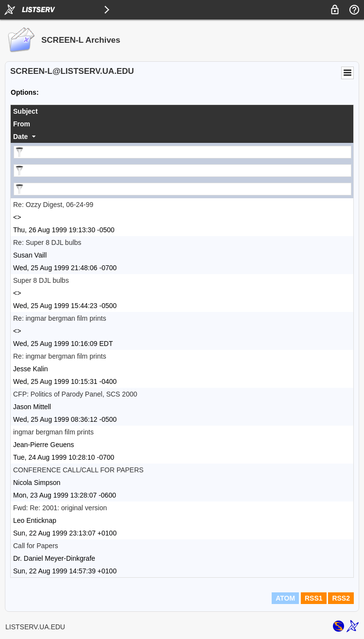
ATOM (285, 598)
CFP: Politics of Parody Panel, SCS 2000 (75, 394)
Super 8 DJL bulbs (41, 280)
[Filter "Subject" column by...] (182, 152)
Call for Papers (36, 546)
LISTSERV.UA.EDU (35, 627)
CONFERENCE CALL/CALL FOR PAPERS (78, 470)
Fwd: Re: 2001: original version (60, 508)
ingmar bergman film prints (53, 432)
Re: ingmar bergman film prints (60, 318)
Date (20, 137)
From (22, 124)
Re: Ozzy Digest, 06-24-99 (53, 205)
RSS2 (341, 598)
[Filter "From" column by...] (182, 171)
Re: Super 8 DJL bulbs (47, 242)
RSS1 (314, 598)
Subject (26, 111)
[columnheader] (182, 111)
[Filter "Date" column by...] (182, 189)
